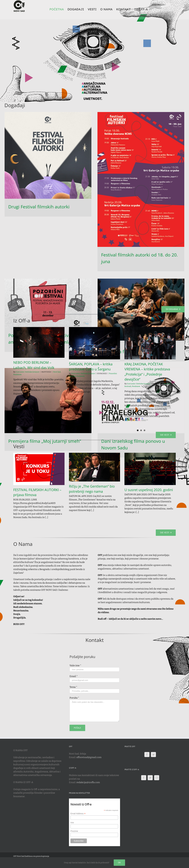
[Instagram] (157, 778)
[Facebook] (147, 755)
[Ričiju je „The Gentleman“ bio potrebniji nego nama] (95, 467)
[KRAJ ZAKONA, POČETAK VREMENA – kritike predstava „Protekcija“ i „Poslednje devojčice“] (150, 343)
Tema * (73, 687)
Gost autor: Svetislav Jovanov (27, 372)
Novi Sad (57, 372)
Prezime (74, 831)
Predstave (17, 375)
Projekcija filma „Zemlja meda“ (40, 309)
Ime (72, 823)
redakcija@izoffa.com (88, 782)
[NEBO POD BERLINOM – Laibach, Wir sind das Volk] (39, 342)
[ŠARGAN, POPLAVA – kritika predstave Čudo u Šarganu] (95, 343)
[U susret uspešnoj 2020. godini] (150, 469)
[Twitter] (153, 755)
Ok (119, 863)
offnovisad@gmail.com (89, 757)
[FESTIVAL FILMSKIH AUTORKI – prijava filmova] (39, 469)
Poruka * (74, 698)
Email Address (78, 814)
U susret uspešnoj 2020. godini (149, 490)
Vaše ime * (75, 665)
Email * (74, 676)
